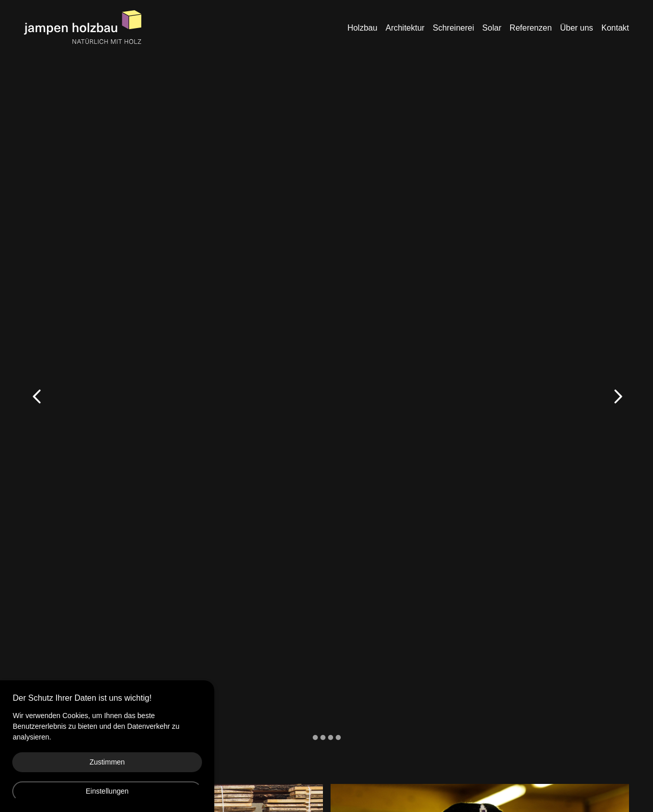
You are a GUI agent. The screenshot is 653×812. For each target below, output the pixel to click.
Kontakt (615, 28)
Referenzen (531, 28)
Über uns (577, 28)
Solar (492, 28)
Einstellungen (107, 791)
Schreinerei (453, 28)
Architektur (405, 28)
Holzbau (362, 28)
